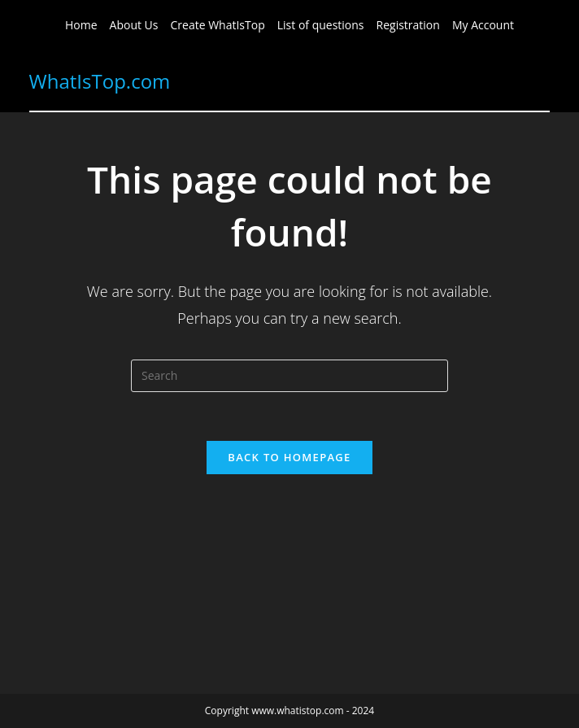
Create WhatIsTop (218, 25)
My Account (483, 25)
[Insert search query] (289, 376)
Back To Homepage (289, 457)
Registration (408, 25)
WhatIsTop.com (100, 81)
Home (81, 25)
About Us (134, 25)
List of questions (321, 25)
